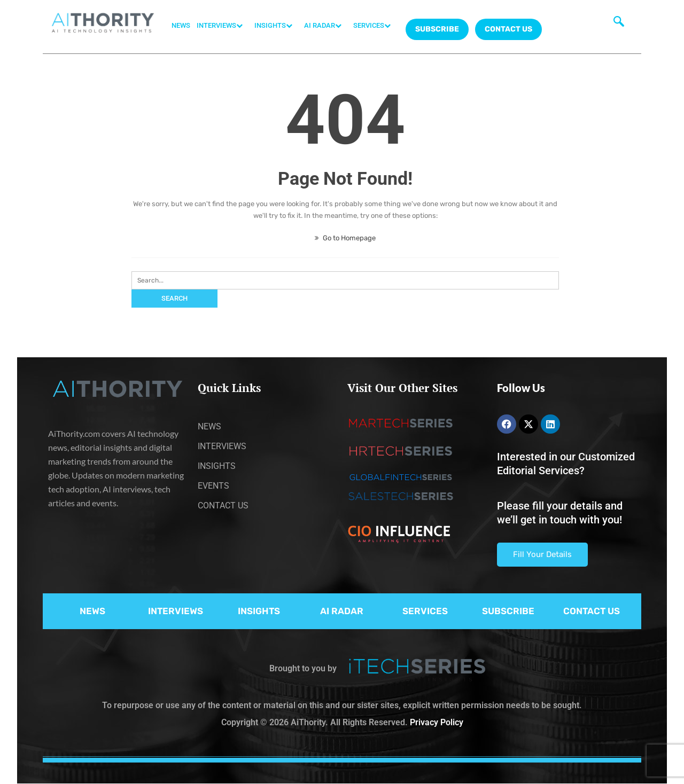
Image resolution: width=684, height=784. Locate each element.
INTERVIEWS (222, 26)
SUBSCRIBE (508, 611)
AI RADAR (325, 26)
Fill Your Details (542, 554)
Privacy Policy (437, 722)
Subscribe (437, 29)
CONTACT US (508, 29)
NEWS (181, 25)
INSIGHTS (276, 26)
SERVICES (375, 26)
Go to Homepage (345, 238)
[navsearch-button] (619, 24)
